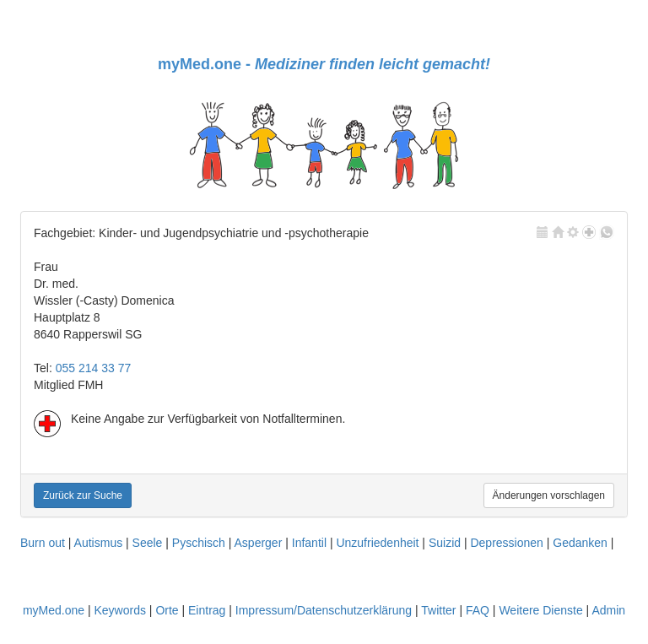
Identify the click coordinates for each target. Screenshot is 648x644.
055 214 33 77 (94, 368)
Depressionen (506, 543)
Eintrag (207, 610)
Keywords (119, 610)
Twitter (438, 610)
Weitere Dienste (540, 610)
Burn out (43, 543)
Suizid (445, 543)
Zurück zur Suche (83, 495)
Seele (148, 543)
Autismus (99, 543)
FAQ (478, 610)
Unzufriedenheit (377, 543)
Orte (167, 610)
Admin (608, 610)
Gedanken (580, 543)
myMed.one (54, 610)
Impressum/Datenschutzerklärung (324, 610)
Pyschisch (199, 543)
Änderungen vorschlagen (549, 495)
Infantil (309, 543)
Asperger (259, 543)
